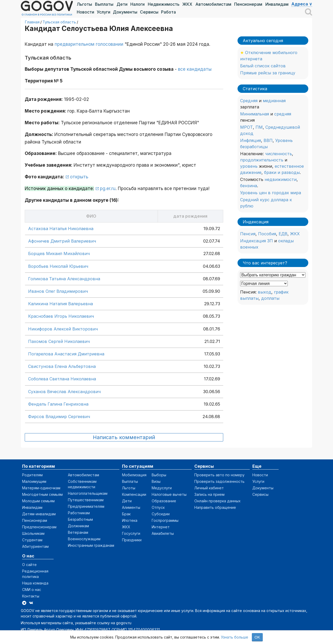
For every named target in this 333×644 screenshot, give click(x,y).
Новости (85, 12)
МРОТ (246, 127)
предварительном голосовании (89, 44)
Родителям (32, 475)
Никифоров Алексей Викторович (63, 329)
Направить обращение (215, 507)
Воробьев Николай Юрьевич (58, 266)
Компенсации (134, 494)
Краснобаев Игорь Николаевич (61, 316)
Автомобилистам (213, 4)
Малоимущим (34, 481)
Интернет (161, 527)
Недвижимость (164, 4)
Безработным (80, 519)
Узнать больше (235, 637)
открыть (79, 177)
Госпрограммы (165, 520)
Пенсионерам (248, 4)
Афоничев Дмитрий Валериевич (62, 241)
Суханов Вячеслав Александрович (64, 392)
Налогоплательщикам (88, 493)
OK (257, 637)
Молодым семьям (38, 501)
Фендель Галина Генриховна (58, 404)
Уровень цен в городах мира (271, 193)
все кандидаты (195, 69)
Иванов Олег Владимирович (58, 291)
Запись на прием (209, 494)
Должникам (78, 526)
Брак (126, 514)
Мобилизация (134, 475)
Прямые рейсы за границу (268, 73)
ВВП (268, 140)
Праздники (132, 540)
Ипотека (130, 520)
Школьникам (33, 533)
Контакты (31, 596)
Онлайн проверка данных (217, 501)
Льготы (84, 4)
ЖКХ (187, 4)
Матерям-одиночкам (41, 488)
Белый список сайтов (263, 66)
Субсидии (161, 514)
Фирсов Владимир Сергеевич (59, 417)
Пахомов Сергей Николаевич (59, 341)
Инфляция (251, 140)
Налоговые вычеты (169, 494)
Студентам (32, 540)
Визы (156, 481)
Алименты (131, 507)
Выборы (159, 475)
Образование (164, 501)
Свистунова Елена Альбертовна (62, 366)
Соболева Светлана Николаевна (62, 379)
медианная (274, 101)
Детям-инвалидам (39, 514)
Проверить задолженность (219, 481)
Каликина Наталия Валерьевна (60, 304)
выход (265, 292)
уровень (249, 166)
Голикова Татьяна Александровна (64, 279)
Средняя (249, 101)
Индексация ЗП (257, 241)
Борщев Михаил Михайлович (59, 253)
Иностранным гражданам (91, 545)
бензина (249, 186)
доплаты (270, 298)
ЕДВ (283, 234)
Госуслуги (131, 533)
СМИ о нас (32, 590)
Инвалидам (277, 4)
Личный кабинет (209, 488)
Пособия (267, 234)
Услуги (104, 12)
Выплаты (104, 4)
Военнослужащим (84, 539)
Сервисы (149, 12)
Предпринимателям (86, 506)
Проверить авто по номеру (219, 475)
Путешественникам (86, 500)
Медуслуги (162, 488)
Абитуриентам (35, 546)
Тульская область (59, 22)
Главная (32, 22)
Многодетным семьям (42, 494)
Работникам (79, 513)
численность (278, 154)
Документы (125, 12)
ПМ (259, 127)
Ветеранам (78, 532)
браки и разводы (282, 172)
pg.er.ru (108, 188)
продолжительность (262, 160)
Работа (168, 12)
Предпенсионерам (39, 527)
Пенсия (248, 234)
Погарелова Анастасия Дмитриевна (66, 354)
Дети (122, 4)
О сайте (29, 565)
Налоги (137, 4)
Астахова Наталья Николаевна (61, 229)
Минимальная (255, 114)
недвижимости (281, 179)
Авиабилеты (163, 533)
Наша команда (35, 583)
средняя (283, 114)
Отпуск (158, 507)
